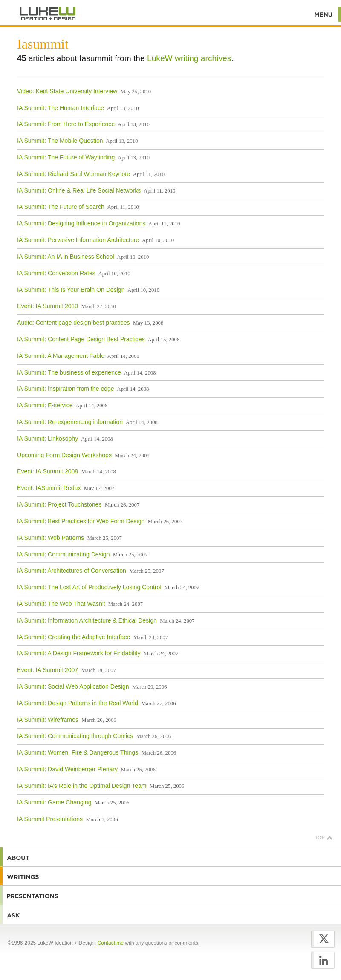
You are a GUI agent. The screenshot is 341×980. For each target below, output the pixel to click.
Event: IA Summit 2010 (48, 306)
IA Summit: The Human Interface (61, 108)
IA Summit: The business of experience (69, 372)
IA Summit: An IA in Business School (66, 257)
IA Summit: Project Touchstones (59, 504)
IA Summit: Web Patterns (51, 538)
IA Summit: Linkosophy (48, 438)
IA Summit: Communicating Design (64, 554)
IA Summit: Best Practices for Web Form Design (81, 521)
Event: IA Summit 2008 (48, 471)
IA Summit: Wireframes (48, 720)
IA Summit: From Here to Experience (66, 124)
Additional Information (48, 14)
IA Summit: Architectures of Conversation (72, 571)
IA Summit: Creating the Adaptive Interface (74, 637)
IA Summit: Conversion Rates (56, 273)
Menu (324, 14)
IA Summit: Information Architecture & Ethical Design (87, 620)
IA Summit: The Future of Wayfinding (66, 157)
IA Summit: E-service (45, 405)
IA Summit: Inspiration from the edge (66, 389)
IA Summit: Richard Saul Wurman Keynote (74, 174)
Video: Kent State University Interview (67, 91)
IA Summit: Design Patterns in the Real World (78, 703)
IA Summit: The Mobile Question (60, 141)
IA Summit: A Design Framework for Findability (79, 653)
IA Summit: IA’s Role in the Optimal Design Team (82, 786)
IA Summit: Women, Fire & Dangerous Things (78, 752)
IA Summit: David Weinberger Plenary (67, 769)
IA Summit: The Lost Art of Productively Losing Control (89, 587)
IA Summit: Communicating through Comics (75, 736)
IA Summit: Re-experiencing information (70, 422)
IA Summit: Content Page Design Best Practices (81, 339)
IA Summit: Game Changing (54, 802)
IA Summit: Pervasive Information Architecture (78, 240)
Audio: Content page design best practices (74, 323)
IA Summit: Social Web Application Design (73, 686)
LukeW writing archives (189, 58)
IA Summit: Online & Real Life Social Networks (79, 190)
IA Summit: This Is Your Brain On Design (71, 290)
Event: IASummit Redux (49, 488)
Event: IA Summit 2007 (48, 670)
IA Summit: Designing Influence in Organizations (81, 223)
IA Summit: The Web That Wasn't (61, 604)
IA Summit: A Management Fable (61, 356)
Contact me (111, 943)
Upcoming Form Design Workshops (64, 455)
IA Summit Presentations (50, 819)
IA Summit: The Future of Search (61, 207)
